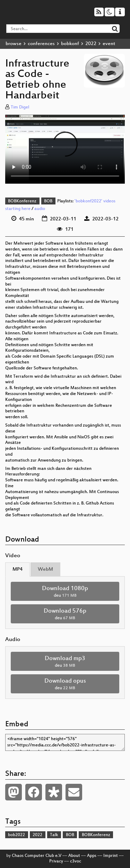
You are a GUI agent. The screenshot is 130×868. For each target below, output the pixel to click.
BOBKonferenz (22, 201)
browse (14, 44)
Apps (92, 856)
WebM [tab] (45, 569)
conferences (41, 44)
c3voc (76, 861)
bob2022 (16, 835)
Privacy (56, 861)
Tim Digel (20, 107)
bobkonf (70, 44)
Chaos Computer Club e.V (37, 856)
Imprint (111, 856)
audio (40, 209)
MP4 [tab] (18, 569)
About (74, 856)
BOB (48, 201)
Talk (54, 835)
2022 (91, 44)
